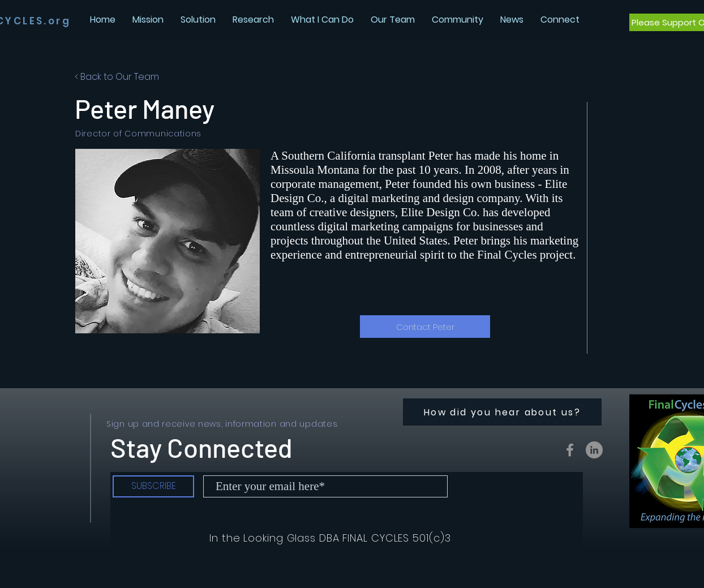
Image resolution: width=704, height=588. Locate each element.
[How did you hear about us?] (502, 412)
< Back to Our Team (117, 77)
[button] (512, 20)
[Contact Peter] (425, 327)
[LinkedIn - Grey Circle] (594, 450)
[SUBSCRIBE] (153, 486)
